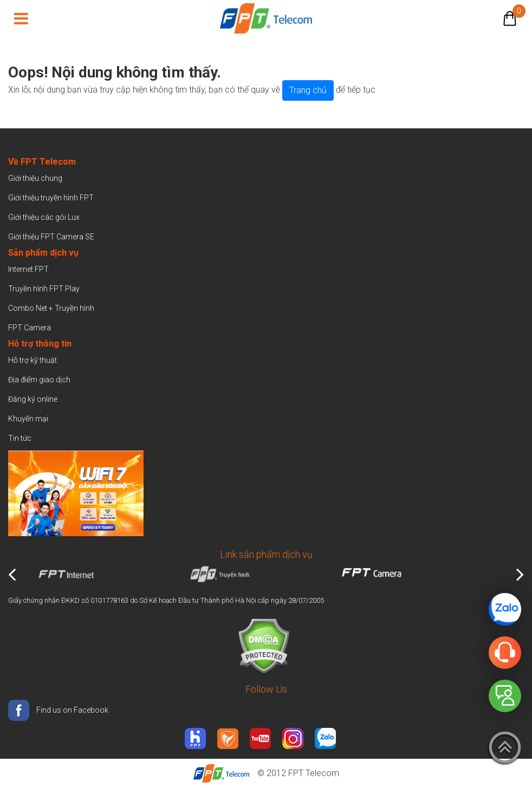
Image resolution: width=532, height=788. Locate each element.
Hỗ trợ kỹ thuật (33, 360)
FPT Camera (30, 328)
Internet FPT (28, 269)
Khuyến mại (28, 419)
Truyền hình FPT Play (44, 289)
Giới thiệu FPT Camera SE (51, 237)
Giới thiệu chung (36, 178)
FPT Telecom (314, 773)
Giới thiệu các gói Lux (44, 217)
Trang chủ (308, 90)
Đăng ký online (33, 399)
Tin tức (20, 438)
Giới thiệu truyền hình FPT (51, 198)
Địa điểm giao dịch (39, 380)
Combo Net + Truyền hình (51, 308)
